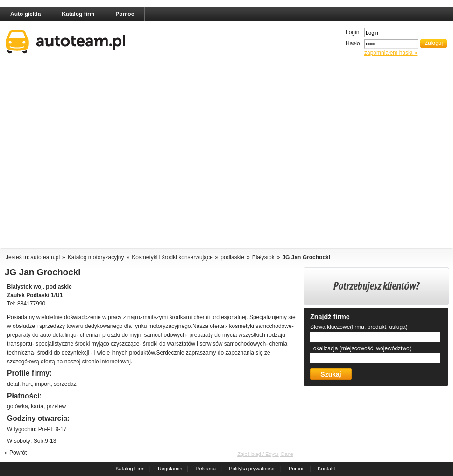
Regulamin (170, 469)
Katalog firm (78, 14)
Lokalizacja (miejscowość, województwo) (361, 348)
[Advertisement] (91, 154)
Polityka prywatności (252, 469)
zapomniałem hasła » (391, 53)
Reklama (206, 469)
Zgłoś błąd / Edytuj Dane (265, 454)
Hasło (353, 43)
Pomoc (125, 14)
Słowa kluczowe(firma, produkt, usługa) (359, 327)
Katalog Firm (130, 469)
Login (352, 32)
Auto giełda (25, 14)
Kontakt (326, 469)
